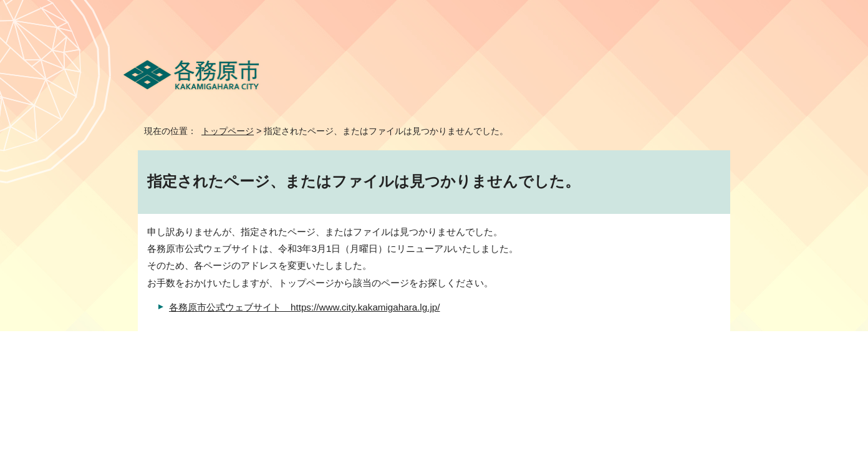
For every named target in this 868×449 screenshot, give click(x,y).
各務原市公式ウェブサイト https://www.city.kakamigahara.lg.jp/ (304, 307)
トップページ (228, 131)
